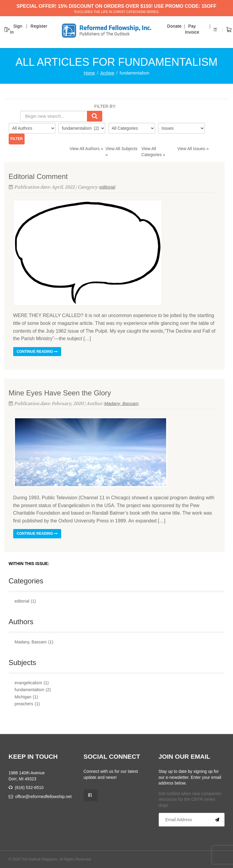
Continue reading (37, 352)
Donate (175, 26)
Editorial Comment (38, 176)
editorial (108, 187)
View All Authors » (86, 149)
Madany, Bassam (122, 403)
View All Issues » (193, 149)
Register (39, 26)
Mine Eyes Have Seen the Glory (60, 393)
